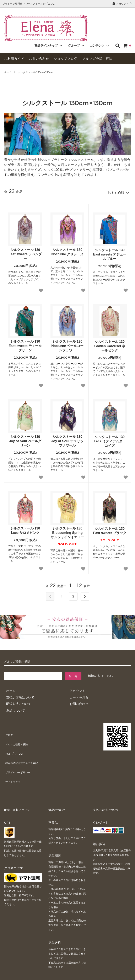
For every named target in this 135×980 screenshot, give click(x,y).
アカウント (122, 3)
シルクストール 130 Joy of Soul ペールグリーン (25, 439)
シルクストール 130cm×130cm (35, 72)
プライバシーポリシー (20, 758)
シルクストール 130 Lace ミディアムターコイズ (110, 439)
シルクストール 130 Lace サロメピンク (25, 529)
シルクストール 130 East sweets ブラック (110, 529)
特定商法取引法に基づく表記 (24, 751)
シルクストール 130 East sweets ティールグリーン (25, 344)
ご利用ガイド (14, 59)
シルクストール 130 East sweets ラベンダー (25, 252)
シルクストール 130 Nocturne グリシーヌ (67, 250)
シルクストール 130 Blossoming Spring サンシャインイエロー (67, 531)
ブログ (9, 732)
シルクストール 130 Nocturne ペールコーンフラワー (67, 344)
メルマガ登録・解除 (97, 59)
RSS (7, 745)
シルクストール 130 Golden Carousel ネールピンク (110, 344)
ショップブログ (66, 59)
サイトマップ (13, 765)
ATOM (17, 745)
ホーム (8, 72)
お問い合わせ (39, 59)
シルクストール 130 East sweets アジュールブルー (110, 252)
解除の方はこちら (101, 674)
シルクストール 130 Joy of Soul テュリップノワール (67, 439)
